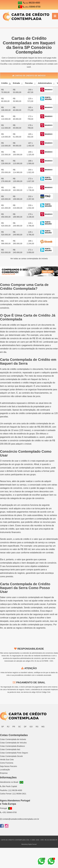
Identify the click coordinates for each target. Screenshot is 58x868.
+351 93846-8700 (8, 812)
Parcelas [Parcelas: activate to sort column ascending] (29, 83)
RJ (8, 727)
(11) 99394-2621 (19, 794)
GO (31, 727)
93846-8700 (29, 7)
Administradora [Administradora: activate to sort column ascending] (45, 83)
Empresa (4, 773)
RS (37, 727)
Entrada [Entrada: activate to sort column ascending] (16, 83)
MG (43, 727)
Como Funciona (7, 763)
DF (25, 727)
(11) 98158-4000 (15, 790)
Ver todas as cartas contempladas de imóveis (29, 259)
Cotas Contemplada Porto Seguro (14, 753)
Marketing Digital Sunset (29, 844)
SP (3, 727)
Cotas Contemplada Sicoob (11, 756)
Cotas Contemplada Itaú (10, 749)
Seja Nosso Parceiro (9, 766)
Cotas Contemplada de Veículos (13, 743)
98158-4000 (32, 3)
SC (19, 727)
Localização (5, 770)
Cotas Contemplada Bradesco (12, 746)
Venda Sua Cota (7, 760)
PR (14, 727)
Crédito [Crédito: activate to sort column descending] (4, 83)
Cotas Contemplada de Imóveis (13, 739)
